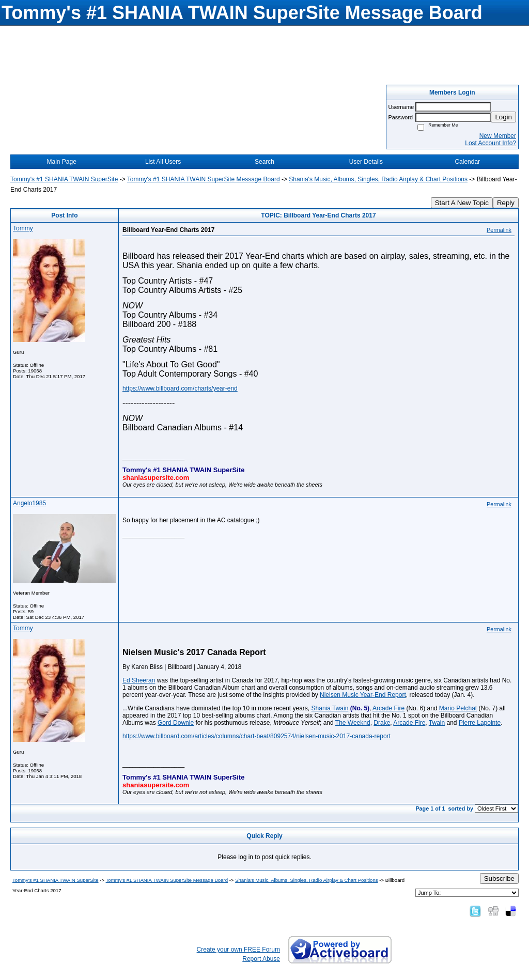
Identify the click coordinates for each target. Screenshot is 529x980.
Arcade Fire (388, 708)
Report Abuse (261, 959)
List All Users (163, 162)
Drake (382, 723)
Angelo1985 (29, 503)
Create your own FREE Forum (238, 950)
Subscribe (499, 878)
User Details (366, 162)
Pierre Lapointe (480, 723)
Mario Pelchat (458, 708)
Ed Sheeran (139, 680)
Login (503, 117)
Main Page (62, 162)
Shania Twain (330, 708)
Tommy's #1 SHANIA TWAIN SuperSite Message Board (204, 179)
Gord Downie (176, 723)
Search (264, 162)
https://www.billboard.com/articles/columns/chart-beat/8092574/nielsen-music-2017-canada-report (256, 736)
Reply (506, 203)
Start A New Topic (462, 203)
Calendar (467, 162)
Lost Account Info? (491, 143)
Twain (437, 723)
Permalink (499, 230)
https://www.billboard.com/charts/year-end (180, 388)
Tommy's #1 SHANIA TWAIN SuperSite (64, 179)
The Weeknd (353, 723)
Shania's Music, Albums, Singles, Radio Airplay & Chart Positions (378, 179)
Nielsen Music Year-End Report (363, 695)
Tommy (23, 228)
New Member (498, 136)
